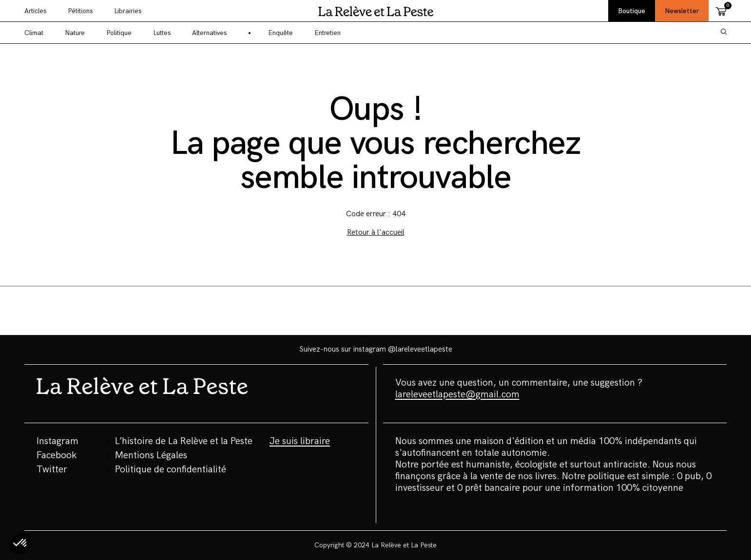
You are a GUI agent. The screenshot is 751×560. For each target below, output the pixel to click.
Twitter (52, 469)
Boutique (632, 11)
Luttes (162, 33)
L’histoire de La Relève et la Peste (184, 441)
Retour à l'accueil (376, 233)
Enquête (280, 33)
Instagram (58, 441)
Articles (35, 11)
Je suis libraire (300, 441)
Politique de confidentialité (171, 469)
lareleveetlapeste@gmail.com (457, 394)
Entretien (327, 33)
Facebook (57, 455)
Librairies (128, 11)
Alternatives (209, 33)
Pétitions (80, 11)
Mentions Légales (151, 455)
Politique (119, 33)
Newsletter (682, 11)
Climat (34, 33)
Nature (75, 33)
